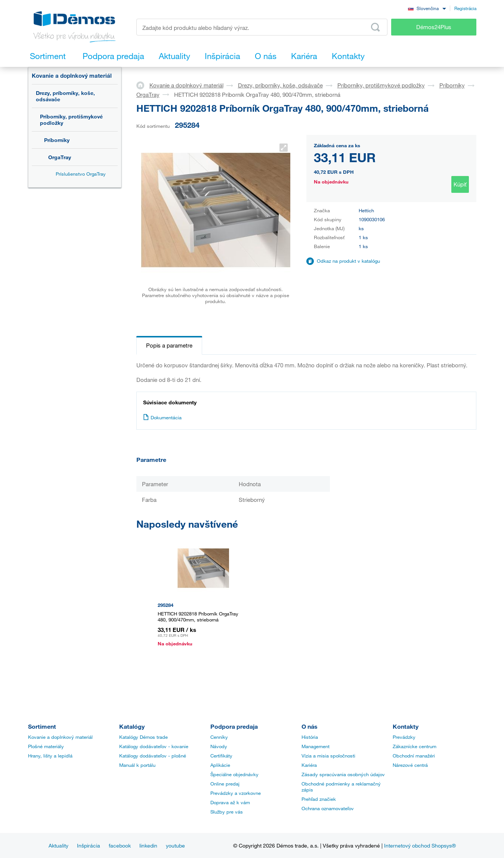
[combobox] (427, 8)
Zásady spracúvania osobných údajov (343, 774)
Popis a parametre (169, 345)
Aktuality (58, 845)
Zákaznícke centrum (415, 746)
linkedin (148, 845)
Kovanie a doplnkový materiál (72, 75)
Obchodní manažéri (414, 756)
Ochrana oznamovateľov (328, 808)
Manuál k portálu (137, 765)
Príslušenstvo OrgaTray (81, 174)
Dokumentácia (162, 417)
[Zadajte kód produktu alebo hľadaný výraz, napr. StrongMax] (262, 27)
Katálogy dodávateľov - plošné (153, 756)
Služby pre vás (227, 812)
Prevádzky (404, 737)
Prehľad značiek (319, 799)
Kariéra (309, 765)
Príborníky (57, 140)
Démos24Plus (434, 27)
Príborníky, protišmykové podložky (71, 120)
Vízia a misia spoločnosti (328, 756)
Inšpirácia (89, 845)
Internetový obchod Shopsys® (420, 845)
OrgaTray (60, 157)
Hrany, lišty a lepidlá (50, 756)
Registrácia (465, 8)
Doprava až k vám (230, 802)
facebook (120, 845)
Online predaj (225, 784)
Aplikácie (220, 765)
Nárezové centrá (410, 765)
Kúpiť (460, 184)
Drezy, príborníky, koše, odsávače (65, 96)
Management (316, 746)
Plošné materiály (46, 746)
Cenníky (219, 737)
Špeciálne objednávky (234, 774)
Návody (219, 746)
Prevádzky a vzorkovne (236, 793)
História (310, 737)
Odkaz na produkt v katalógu (348, 261)
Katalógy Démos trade (143, 737)
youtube (175, 845)
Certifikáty (221, 756)
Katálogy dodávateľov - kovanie (154, 746)
